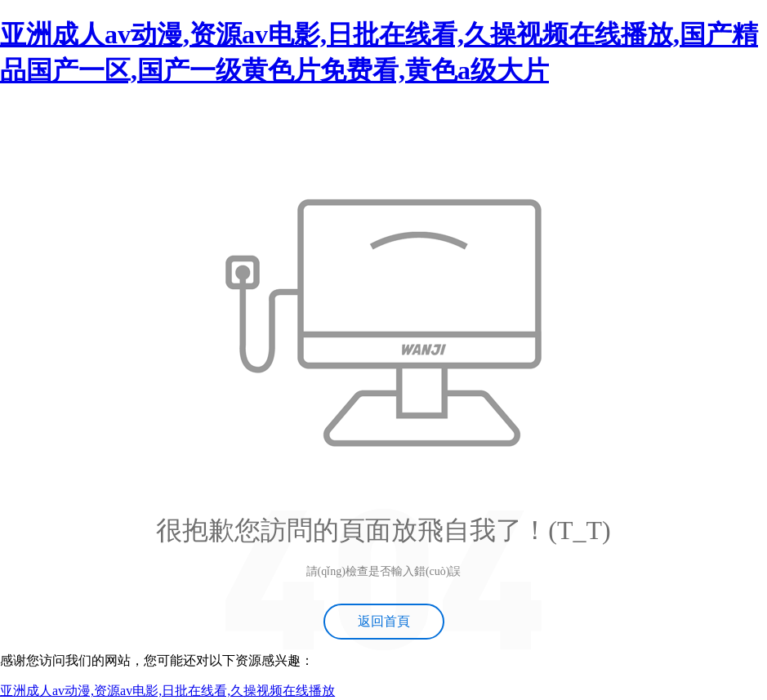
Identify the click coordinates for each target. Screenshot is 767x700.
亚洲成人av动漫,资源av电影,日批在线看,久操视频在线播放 (167, 691)
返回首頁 (384, 621)
